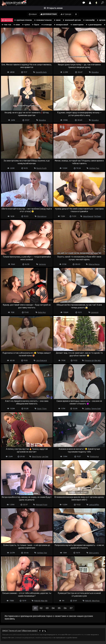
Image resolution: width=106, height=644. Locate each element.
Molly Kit (37, 601)
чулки (26, 25)
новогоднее (77, 25)
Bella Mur (42, 312)
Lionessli (95, 312)
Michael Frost (42, 505)
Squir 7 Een (42, 409)
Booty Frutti (42, 168)
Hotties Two (94, 168)
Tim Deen (97, 216)
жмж (57, 20)
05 (59, 608)
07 (71, 608)
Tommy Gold (96, 409)
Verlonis (42, 264)
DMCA (5, 631)
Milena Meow (94, 264)
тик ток (6, 25)
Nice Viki (44, 601)
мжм (17, 25)
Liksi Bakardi (41, 360)
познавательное (43, 20)
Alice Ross (96, 601)
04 (53, 608)
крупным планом (23, 20)
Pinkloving (94, 457)
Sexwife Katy (41, 72)
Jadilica (88, 409)
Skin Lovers (94, 553)
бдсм (35, 25)
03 (47, 608)
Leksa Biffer (94, 505)
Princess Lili (89, 360)
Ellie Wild (97, 360)
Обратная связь (29, 631)
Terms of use (15, 631)
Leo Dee (45, 457)
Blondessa (42, 216)
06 (65, 608)
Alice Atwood (88, 216)
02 (41, 608)
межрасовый (61, 25)
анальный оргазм (72, 20)
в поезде (46, 25)
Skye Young (37, 457)
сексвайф (89, 20)
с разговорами (94, 25)
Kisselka (95, 72)
